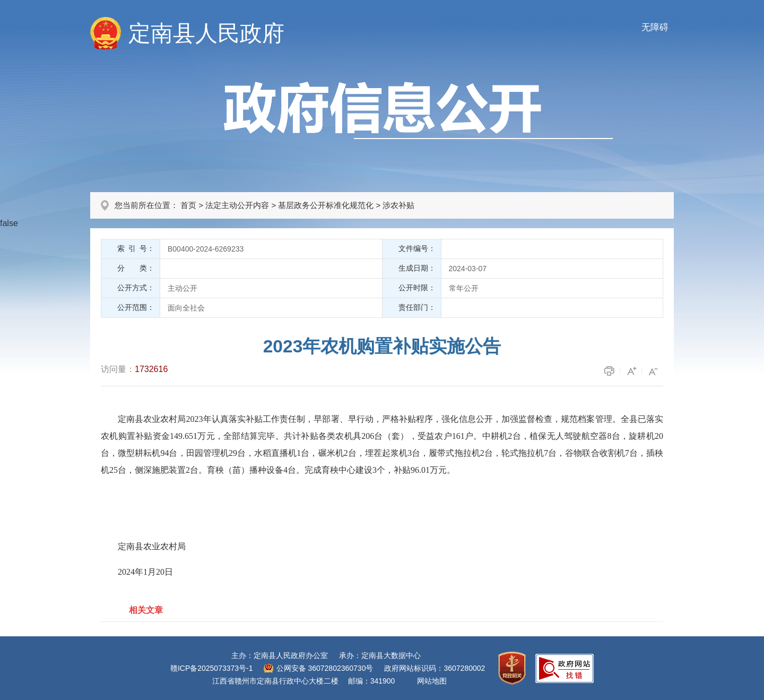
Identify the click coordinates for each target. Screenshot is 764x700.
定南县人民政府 (206, 33)
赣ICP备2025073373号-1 (212, 668)
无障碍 (655, 27)
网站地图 (432, 681)
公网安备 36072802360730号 (325, 668)
